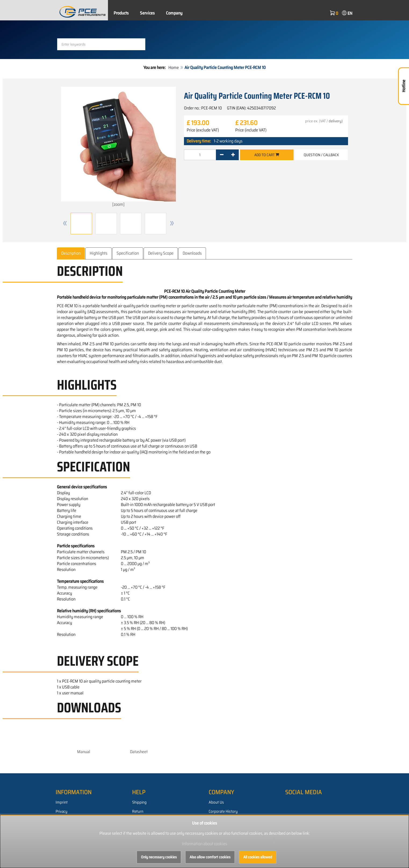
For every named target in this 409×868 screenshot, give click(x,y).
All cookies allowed (258, 857)
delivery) (336, 121)
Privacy (61, 811)
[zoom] (118, 147)
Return (138, 811)
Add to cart (267, 155)
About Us (216, 802)
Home (174, 67)
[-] (222, 155)
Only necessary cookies (159, 857)
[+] (233, 155)
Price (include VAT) (251, 130)
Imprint (62, 802)
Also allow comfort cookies (210, 857)
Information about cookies (205, 844)
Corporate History (223, 811)
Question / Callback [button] (321, 155)
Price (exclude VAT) (203, 130)
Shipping (139, 802)
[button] (65, 224)
